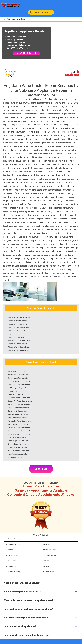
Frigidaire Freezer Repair (17, 321)
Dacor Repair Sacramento (18, 371)
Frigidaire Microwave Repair (18, 327)
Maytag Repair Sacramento (18, 408)
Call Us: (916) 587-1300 (43, 12)
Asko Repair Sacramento (17, 454)
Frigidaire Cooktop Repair (18, 324)
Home (3, 19)
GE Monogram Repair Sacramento (21, 388)
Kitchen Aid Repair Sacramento (20, 401)
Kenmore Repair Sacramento (19, 398)
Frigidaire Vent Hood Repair (18, 350)
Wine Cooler (21, 19)
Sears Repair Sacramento (18, 411)
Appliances (11, 19)
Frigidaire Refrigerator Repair (19, 340)
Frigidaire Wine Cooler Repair (19, 347)
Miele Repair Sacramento (17, 457)
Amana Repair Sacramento (18, 375)
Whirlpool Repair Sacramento (19, 428)
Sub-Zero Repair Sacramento (19, 414)
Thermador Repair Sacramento (20, 421)
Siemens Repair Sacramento (19, 434)
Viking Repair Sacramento (18, 424)
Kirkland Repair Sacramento (18, 444)
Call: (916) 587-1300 (26, 53)
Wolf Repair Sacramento (17, 418)
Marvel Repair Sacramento (18, 441)
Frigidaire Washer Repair (17, 344)
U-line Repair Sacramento (18, 447)
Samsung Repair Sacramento (19, 404)
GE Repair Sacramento (16, 391)
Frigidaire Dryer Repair (16, 331)
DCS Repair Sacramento (17, 437)
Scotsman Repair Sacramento (19, 431)
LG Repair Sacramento (16, 394)
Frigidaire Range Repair (17, 337)
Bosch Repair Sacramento (18, 378)
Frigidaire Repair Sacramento (19, 385)
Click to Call (41, 469)
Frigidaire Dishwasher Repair (19, 317)
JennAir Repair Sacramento (18, 451)
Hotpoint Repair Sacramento (19, 381)
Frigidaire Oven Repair (16, 334)
